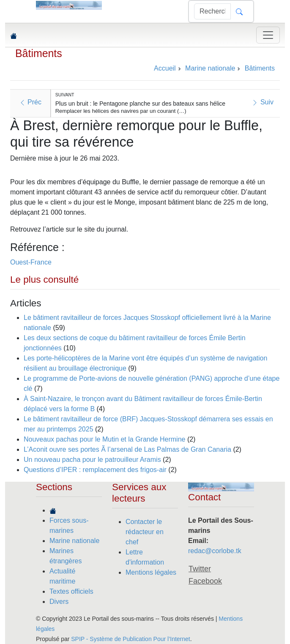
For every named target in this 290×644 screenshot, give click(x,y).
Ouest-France (31, 262)
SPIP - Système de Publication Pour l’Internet (130, 639)
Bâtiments (39, 53)
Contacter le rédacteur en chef (145, 532)
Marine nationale (74, 541)
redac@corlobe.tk (215, 551)
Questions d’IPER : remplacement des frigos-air (95, 470)
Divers (59, 602)
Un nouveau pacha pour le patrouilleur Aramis (93, 460)
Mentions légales (151, 572)
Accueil (165, 68)
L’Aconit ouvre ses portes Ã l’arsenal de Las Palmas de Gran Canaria (127, 449)
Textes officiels (71, 591)
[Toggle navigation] (268, 35)
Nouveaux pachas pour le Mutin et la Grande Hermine (104, 439)
